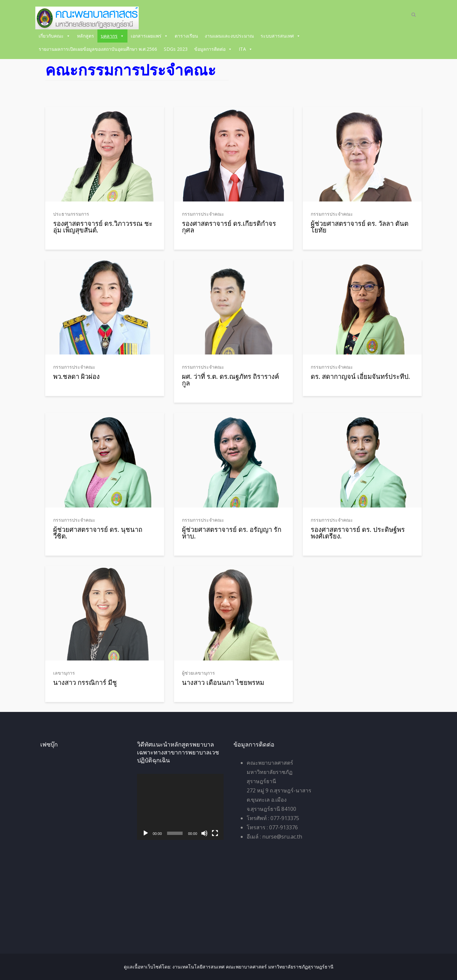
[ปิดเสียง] (204, 833)
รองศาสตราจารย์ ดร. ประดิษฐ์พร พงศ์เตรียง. (358, 533)
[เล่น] (146, 833)
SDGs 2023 (176, 49)
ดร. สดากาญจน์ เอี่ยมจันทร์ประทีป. (360, 376)
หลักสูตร (86, 36)
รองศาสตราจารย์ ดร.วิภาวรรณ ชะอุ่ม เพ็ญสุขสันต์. (103, 227)
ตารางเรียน (186, 36)
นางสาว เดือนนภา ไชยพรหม (223, 682)
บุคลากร (112, 36)
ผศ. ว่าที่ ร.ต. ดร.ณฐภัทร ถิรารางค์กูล (230, 380)
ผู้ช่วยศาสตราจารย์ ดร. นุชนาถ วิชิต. (98, 533)
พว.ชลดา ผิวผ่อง (76, 376)
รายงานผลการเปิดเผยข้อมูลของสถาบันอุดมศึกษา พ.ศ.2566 (98, 49)
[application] (180, 807)
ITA (246, 49)
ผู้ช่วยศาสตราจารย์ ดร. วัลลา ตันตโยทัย (360, 227)
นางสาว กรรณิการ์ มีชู (85, 682)
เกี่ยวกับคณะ (54, 36)
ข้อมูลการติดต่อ (213, 49)
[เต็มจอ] (215, 833)
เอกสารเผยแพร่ (149, 36)
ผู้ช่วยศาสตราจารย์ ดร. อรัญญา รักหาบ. (232, 533)
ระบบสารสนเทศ (281, 36)
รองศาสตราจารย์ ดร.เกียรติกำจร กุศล (229, 227)
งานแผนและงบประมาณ (229, 36)
